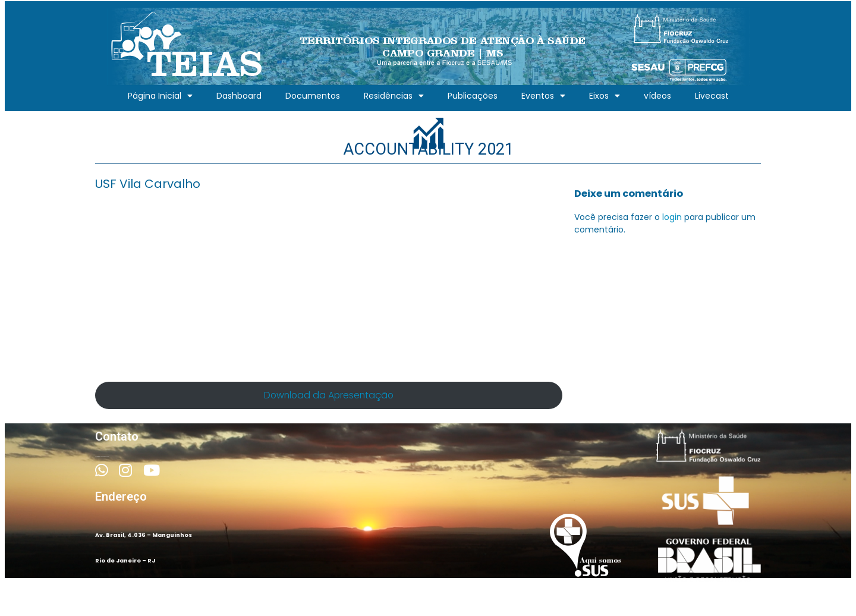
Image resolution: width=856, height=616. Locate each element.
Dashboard (239, 96)
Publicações (473, 96)
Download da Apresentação (329, 395)
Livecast (712, 96)
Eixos (605, 96)
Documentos (313, 96)
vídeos (657, 96)
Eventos (543, 96)
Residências (394, 96)
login (672, 217)
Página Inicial (160, 96)
